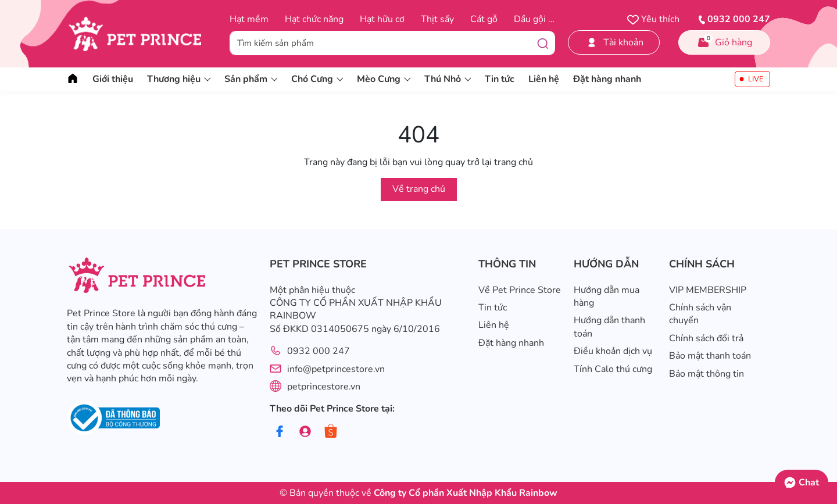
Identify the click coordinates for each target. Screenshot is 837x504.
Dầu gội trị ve (542, 19)
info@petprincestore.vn (336, 369)
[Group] (305, 432)
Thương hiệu (179, 79)
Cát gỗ (484, 19)
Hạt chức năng (314, 19)
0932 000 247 (319, 351)
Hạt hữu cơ (382, 19)
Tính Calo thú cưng (613, 369)
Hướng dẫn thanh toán (609, 327)
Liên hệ (544, 79)
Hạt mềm (249, 19)
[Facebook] (280, 432)
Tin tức (500, 79)
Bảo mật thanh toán (710, 356)
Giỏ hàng (724, 41)
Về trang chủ (419, 189)
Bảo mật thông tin (707, 374)
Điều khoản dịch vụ (613, 351)
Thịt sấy (437, 19)
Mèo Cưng (384, 79)
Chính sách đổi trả (706, 338)
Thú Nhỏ (448, 79)
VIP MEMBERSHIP (708, 290)
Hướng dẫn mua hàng (607, 296)
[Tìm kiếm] (543, 43)
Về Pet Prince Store (520, 290)
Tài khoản (614, 42)
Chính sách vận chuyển (700, 314)
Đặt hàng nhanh (607, 79)
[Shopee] (331, 432)
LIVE (756, 79)
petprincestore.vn (324, 387)
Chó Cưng (317, 79)
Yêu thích (653, 19)
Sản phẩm (251, 79)
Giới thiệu (113, 79)
